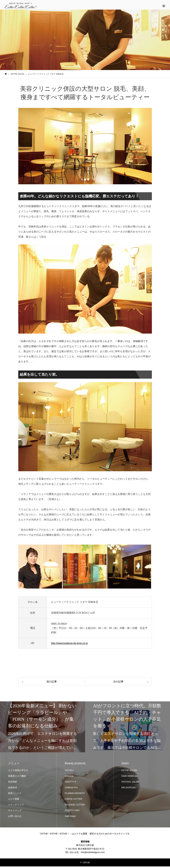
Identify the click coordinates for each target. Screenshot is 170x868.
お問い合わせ (15, 818)
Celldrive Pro (71, 789)
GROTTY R (70, 783)
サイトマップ (15, 812)
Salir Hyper (70, 818)
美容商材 (13, 783)
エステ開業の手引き (18, 772)
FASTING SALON (130, 783)
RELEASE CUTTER (75, 806)
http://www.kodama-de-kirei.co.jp (69, 645)
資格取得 (13, 789)
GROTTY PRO (72, 812)
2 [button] (85, 181)
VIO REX (69, 772)
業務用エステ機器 (17, 777)
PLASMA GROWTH (75, 795)
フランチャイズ (16, 806)
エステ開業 (14, 800)
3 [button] (88, 181)
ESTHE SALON (129, 772)
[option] (85, 148)
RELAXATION (128, 789)
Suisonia (69, 777)
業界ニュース (15, 795)
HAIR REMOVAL (130, 777)
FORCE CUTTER (73, 800)
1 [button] (82, 181)
